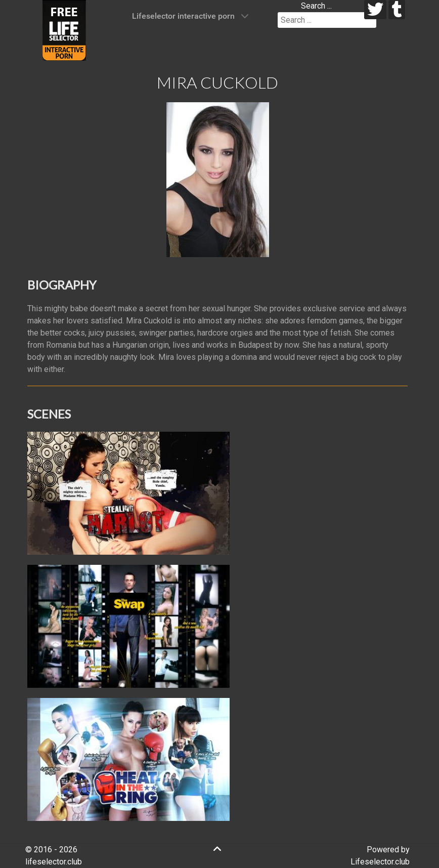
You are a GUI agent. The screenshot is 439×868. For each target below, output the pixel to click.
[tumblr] (397, 10)
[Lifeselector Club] (64, 30)
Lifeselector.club (380, 862)
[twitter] (376, 10)
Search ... (316, 6)
